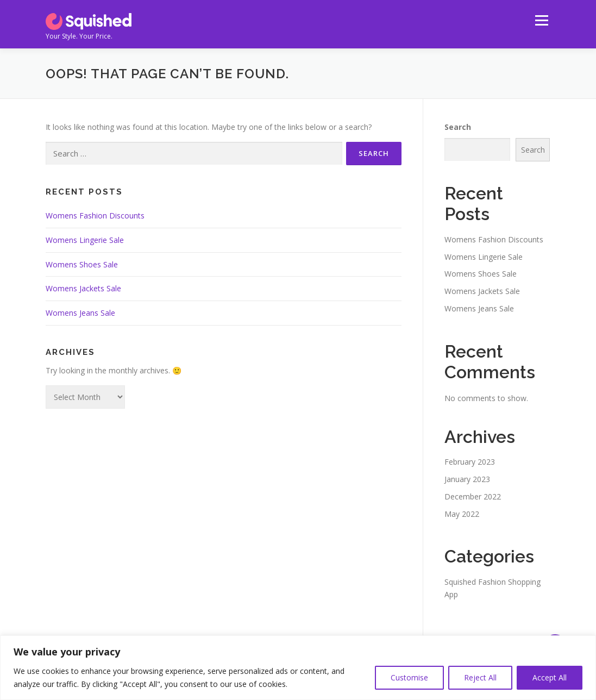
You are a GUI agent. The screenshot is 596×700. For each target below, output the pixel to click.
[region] (298, 668)
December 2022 (473, 496)
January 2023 (467, 479)
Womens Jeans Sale (80, 313)
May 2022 (462, 514)
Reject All (480, 677)
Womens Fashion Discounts (95, 215)
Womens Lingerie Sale (85, 240)
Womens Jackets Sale (83, 288)
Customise (409, 677)
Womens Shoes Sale (82, 264)
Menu (541, 20)
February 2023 (470, 462)
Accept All (550, 677)
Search (458, 127)
